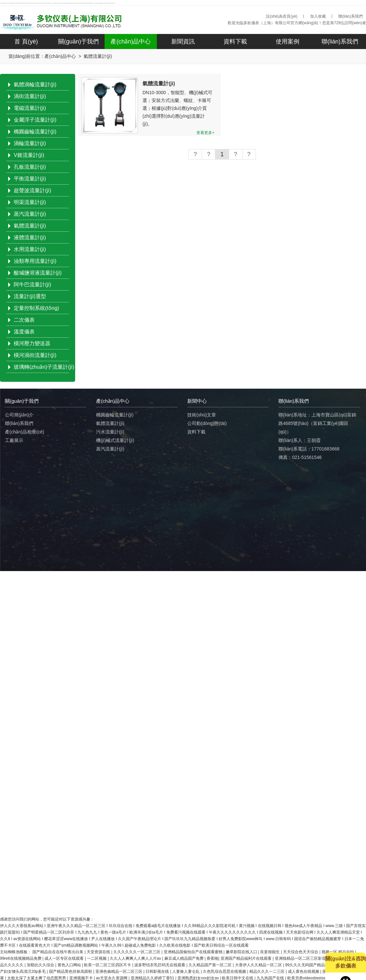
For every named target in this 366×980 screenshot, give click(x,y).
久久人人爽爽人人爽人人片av (136, 958)
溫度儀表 (24, 332)
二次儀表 (24, 320)
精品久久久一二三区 (267, 972)
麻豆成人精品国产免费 (184, 958)
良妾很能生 (270, 952)
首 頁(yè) (26, 42)
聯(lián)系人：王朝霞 (299, 440)
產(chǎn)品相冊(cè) (25, 432)
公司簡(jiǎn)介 (19, 415)
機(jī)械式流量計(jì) (115, 440)
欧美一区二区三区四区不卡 (108, 965)
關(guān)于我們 (78, 42)
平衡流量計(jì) (30, 179)
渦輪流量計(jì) (30, 143)
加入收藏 (318, 16)
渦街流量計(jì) (30, 96)
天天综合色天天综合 (301, 952)
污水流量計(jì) (110, 432)
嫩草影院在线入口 (242, 952)
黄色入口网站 (70, 965)
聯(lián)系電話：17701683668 (309, 449)
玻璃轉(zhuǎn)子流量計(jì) (44, 367)
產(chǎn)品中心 (131, 42)
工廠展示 (14, 440)
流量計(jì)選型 (30, 296)
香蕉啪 (212, 958)
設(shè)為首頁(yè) (282, 16)
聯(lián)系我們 (350, 16)
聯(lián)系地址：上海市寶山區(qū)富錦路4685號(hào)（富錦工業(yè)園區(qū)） (317, 423)
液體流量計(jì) (30, 237)
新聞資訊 (183, 42)
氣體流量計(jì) (30, 226)
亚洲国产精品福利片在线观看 (247, 958)
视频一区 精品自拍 (338, 952)
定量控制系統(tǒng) (36, 308)
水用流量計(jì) (30, 249)
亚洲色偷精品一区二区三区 (119, 972)
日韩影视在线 (158, 972)
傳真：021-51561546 (300, 457)
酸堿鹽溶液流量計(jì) (38, 273)
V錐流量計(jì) (29, 155)
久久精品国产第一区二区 (211, 965)
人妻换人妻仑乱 (186, 972)
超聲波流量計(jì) (33, 190)
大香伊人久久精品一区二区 (259, 965)
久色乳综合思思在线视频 (225, 972)
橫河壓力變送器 (32, 343)
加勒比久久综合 (41, 965)
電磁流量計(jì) (30, 108)
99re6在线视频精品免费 (21, 958)
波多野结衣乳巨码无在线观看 (160, 965)
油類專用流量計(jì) (35, 261)
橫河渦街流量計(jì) (35, 355)
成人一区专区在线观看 (65, 958)
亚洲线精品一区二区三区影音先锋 (305, 958)
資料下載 (235, 42)
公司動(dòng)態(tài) (207, 423)
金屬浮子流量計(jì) (35, 120)
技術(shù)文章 (202, 415)
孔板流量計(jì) (30, 167)
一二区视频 (97, 958)
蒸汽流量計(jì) (30, 214)
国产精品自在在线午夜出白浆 (58, 952)
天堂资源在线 (99, 952)
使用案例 (288, 42)
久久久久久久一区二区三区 (137, 952)
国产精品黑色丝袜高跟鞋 (71, 972)
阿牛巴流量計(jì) (33, 285)
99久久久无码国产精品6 (307, 965)
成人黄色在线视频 (304, 972)
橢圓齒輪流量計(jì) (35, 132)
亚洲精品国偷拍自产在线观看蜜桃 (194, 952)
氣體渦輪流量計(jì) (35, 84)
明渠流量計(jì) (30, 202)
